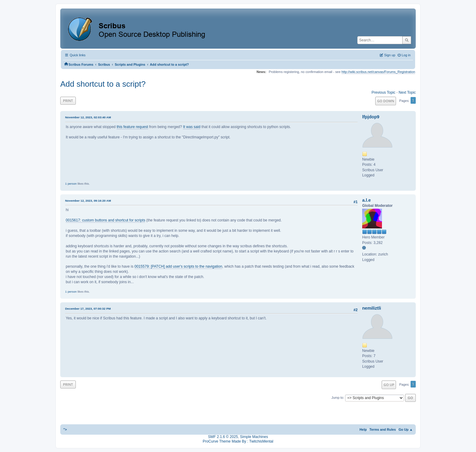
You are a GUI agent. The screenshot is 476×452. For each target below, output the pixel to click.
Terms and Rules (383, 429)
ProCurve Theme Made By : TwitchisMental (238, 441)
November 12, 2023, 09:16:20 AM (88, 201)
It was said (192, 127)
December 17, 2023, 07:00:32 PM (88, 309)
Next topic (407, 92)
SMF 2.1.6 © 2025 (223, 437)
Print (68, 101)
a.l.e (366, 200)
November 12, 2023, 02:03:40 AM (88, 117)
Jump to (337, 398)
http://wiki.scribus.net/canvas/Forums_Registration (378, 72)
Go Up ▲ (406, 429)
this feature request (132, 127)
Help (363, 429)
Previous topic (383, 92)
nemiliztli (372, 308)
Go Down (386, 101)
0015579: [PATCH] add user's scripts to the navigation (178, 266)
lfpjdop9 (371, 117)
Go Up (389, 385)
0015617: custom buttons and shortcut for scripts (105, 220)
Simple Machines (254, 437)
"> (65, 429)
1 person (71, 184)
